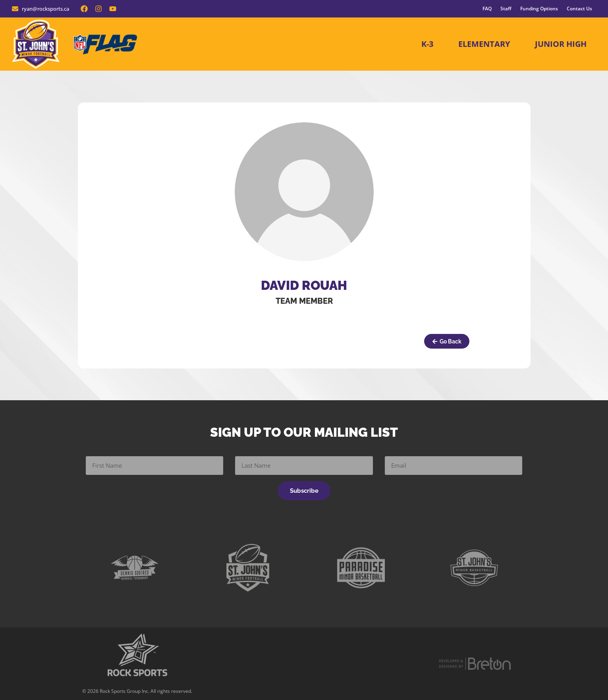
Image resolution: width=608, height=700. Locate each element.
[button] (447, 341)
